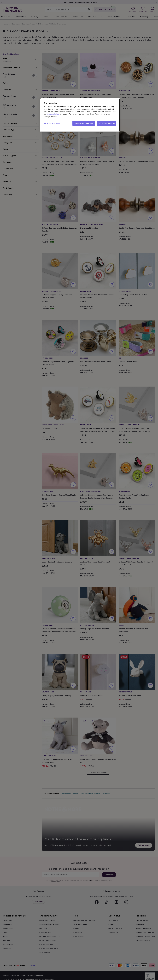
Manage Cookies (52, 123)
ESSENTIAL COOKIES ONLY (84, 123)
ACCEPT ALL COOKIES (106, 123)
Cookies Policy (53, 114)
